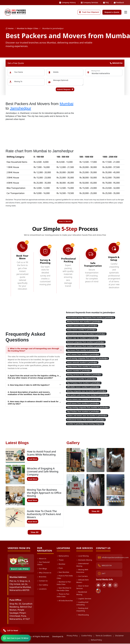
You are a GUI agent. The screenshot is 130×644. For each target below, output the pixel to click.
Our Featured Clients (44, 564)
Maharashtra (63, 556)
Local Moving (83, 556)
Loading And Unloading (83, 609)
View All (35, 533)
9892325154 (116, 64)
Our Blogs (42, 570)
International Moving (83, 568)
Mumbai (67, 104)
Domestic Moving (81, 561)
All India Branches (61, 604)
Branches (42, 578)
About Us (42, 559)
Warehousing (83, 621)
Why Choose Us (45, 574)
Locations (42, 590)
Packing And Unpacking (83, 615)
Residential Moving (82, 598)
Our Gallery (43, 586)
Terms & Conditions (109, 636)
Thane (60, 560)
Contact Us (43, 582)
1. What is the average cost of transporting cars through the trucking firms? (33, 350)
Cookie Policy (91, 636)
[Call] (11, 630)
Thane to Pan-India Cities (64, 597)
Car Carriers (82, 580)
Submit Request (65, 90)
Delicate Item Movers (83, 585)
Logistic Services (84, 604)
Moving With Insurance (83, 575)
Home (10, 29)
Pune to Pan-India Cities (63, 578)
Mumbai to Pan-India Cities (65, 584)
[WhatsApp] (16, 638)
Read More (33, 460)
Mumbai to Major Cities (27, 29)
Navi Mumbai (63, 573)
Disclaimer (88, 641)
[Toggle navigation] (125, 12)
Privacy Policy (76, 636)
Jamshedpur (21, 109)
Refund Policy (101, 641)
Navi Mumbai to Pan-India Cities (64, 591)
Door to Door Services (83, 592)
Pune (60, 568)
